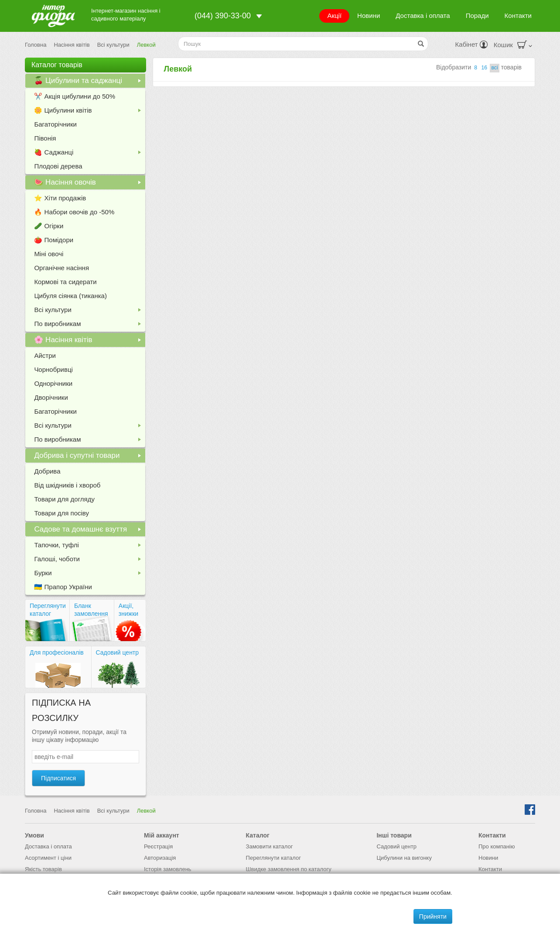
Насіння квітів (72, 45)
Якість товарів (43, 869)
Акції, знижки (128, 610)
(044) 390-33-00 (223, 16)
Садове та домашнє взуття (89, 531)
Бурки (89, 575)
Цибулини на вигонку (404, 858)
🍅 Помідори (54, 240)
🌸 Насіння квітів (89, 341)
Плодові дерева (58, 166)
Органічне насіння (61, 268)
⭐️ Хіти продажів (60, 198)
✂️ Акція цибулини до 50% (75, 96)
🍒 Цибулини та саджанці (89, 82)
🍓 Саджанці (89, 154)
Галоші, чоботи (89, 561)
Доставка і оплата (423, 15)
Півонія (45, 138)
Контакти (518, 15)
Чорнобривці (53, 369)
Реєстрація (158, 846)
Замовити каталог (270, 846)
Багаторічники (55, 124)
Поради (477, 15)
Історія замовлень (168, 869)
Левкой (146, 45)
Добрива (47, 471)
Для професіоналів (57, 652)
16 (484, 68)
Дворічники (51, 397)
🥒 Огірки (49, 226)
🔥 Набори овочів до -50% (74, 212)
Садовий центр (118, 652)
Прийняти (433, 916)
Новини (369, 15)
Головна (36, 45)
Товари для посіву (61, 513)
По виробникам (89, 325)
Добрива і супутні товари (89, 457)
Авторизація (160, 858)
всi (494, 68)
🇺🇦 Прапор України (63, 587)
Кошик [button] (513, 45)
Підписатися (58, 778)
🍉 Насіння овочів (89, 184)
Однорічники (53, 383)
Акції (334, 15)
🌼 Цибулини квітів (89, 112)
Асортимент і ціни (48, 858)
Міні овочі (49, 254)
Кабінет (471, 44)
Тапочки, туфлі (89, 547)
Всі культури (113, 45)
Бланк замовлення (91, 610)
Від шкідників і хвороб (67, 485)
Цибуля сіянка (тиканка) (70, 296)
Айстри (45, 355)
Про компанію (497, 846)
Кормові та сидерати (65, 282)
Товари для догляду (64, 499)
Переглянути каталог (48, 610)
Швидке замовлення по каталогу (289, 869)
